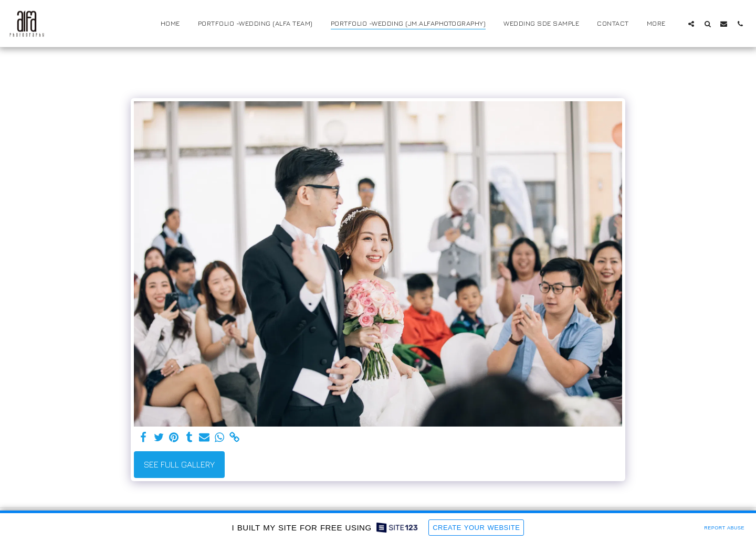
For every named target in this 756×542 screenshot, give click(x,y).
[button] (691, 24)
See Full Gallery (179, 464)
